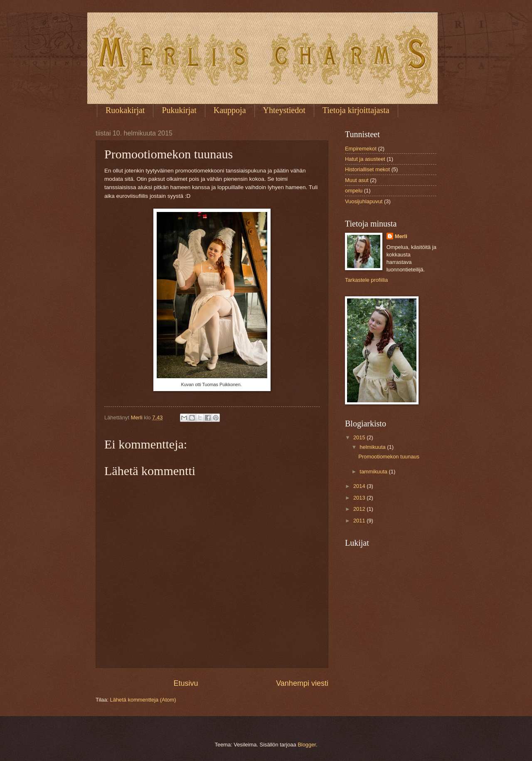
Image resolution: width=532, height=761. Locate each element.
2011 (360, 521)
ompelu (354, 191)
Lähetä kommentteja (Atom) (143, 700)
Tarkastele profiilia (366, 280)
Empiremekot (361, 149)
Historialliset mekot (367, 169)
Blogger (307, 745)
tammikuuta (374, 472)
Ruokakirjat (125, 110)
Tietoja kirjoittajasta (356, 110)
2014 (360, 486)
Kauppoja (230, 110)
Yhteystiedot (284, 110)
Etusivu (186, 683)
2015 (360, 437)
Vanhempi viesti (302, 683)
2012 (360, 509)
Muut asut (357, 180)
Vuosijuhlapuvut (364, 201)
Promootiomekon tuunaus (389, 457)
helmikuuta (373, 447)
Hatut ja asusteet (365, 159)
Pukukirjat (179, 110)
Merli (401, 236)
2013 (360, 498)
